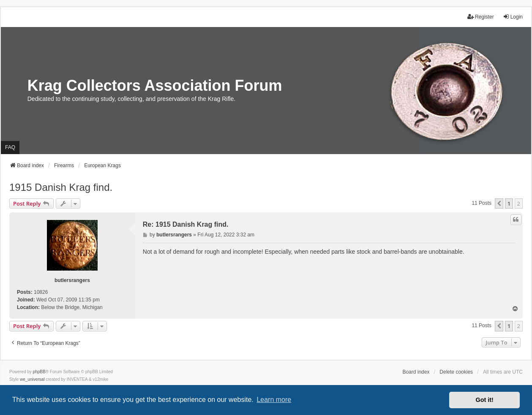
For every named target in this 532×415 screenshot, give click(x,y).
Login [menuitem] (513, 17)
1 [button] (509, 203)
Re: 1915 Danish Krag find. (186, 224)
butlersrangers (72, 280)
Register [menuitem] (481, 17)
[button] (499, 203)
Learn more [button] (274, 400)
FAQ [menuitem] (10, 147)
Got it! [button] (485, 400)
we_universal (32, 379)
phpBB (39, 372)
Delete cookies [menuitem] (456, 372)
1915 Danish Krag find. (61, 187)
